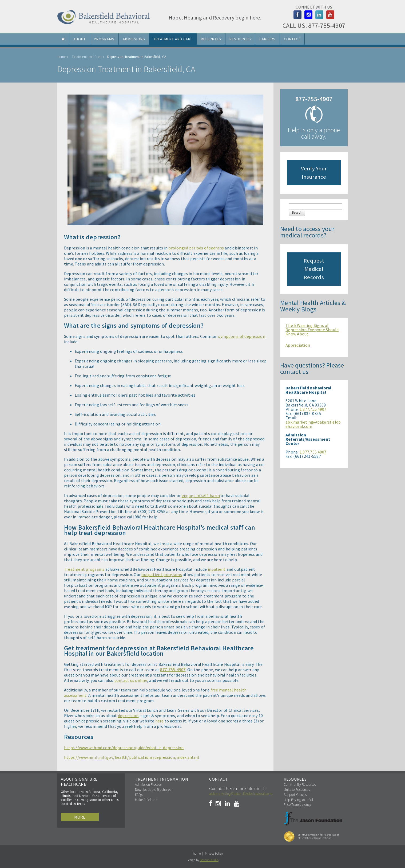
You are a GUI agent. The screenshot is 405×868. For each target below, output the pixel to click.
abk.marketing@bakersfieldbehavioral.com (313, 424)
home (197, 853)
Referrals (211, 39)
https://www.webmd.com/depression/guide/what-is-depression (124, 748)
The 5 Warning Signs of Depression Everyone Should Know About (312, 330)
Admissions (134, 39)
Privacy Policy (214, 853)
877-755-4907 (327, 26)
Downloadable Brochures (153, 790)
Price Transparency (297, 805)
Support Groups (295, 795)
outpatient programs (162, 574)
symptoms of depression (242, 336)
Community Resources (300, 785)
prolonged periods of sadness (196, 248)
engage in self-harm (201, 495)
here (160, 721)
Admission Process (148, 785)
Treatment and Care (173, 39)
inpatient (217, 569)
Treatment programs (84, 569)
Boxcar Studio (209, 860)
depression (128, 715)
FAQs (139, 795)
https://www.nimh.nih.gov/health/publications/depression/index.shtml (132, 757)
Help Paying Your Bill (298, 800)
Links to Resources (297, 790)
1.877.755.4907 (313, 409)
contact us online (131, 680)
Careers (267, 39)
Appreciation (298, 345)
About (80, 39)
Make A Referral (146, 800)
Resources (240, 39)
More (80, 817)
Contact (292, 39)
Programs (104, 39)
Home (62, 57)
